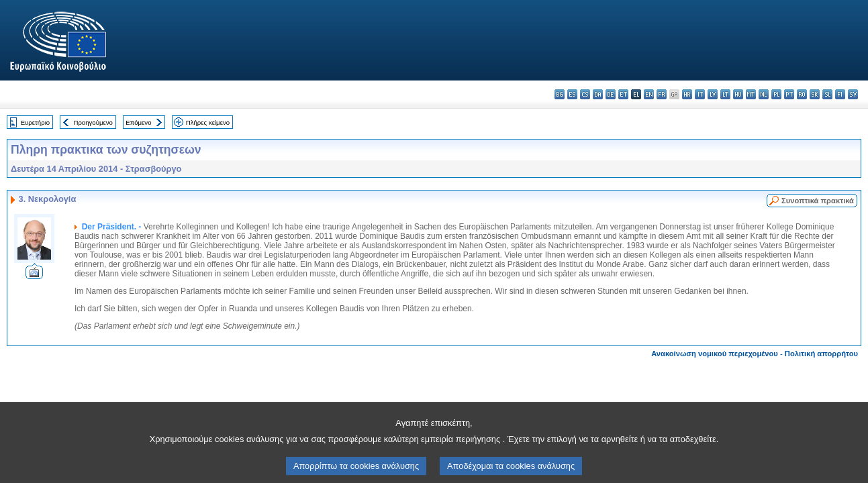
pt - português (789, 94)
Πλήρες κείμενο (208, 122)
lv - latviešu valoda (713, 94)
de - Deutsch (611, 94)
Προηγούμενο (93, 122)
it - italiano (700, 94)
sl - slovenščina (827, 94)
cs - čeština (585, 94)
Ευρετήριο (35, 122)
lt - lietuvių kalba (725, 94)
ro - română (802, 94)
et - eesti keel (623, 94)
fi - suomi (840, 94)
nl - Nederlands (764, 94)
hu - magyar (738, 94)
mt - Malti (751, 94)
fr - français (662, 94)
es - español (572, 94)
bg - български (560, 94)
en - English (649, 94)
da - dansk (598, 94)
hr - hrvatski (687, 94)
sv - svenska (853, 94)
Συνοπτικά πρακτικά (818, 201)
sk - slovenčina (815, 94)
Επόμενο (138, 122)
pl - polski (776, 94)
